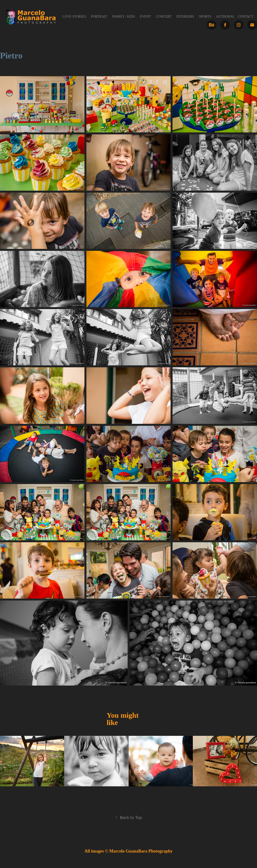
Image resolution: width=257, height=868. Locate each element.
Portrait (99, 17)
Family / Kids (124, 17)
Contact (246, 17)
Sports (205, 17)
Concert (164, 17)
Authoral (226, 17)
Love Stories (74, 17)
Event (146, 17)
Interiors (185, 17)
